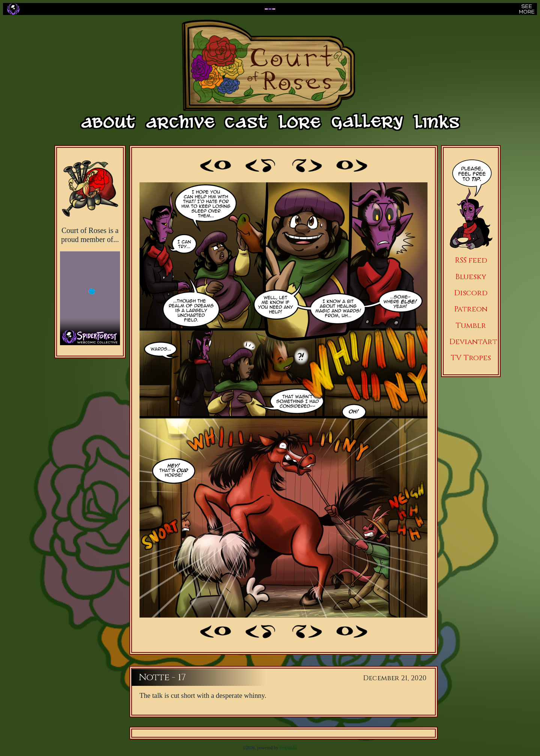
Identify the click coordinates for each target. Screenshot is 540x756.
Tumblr (471, 325)
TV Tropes (471, 358)
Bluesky (471, 277)
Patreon (471, 309)
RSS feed (471, 260)
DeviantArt (473, 342)
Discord (471, 293)
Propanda (288, 748)
